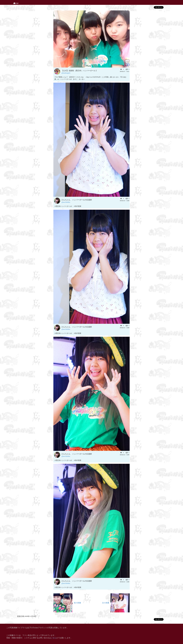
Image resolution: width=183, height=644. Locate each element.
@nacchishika (66, 202)
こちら (54, 638)
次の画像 (116, 603)
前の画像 (67, 603)
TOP (16, 3)
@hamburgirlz (66, 73)
